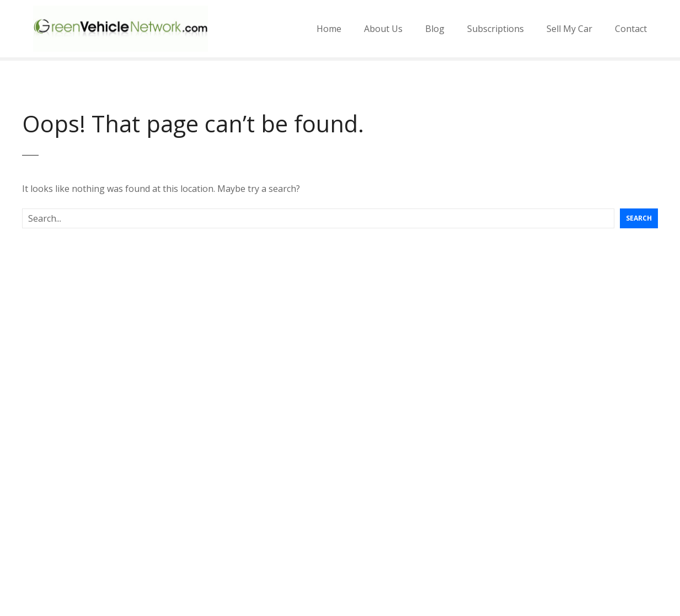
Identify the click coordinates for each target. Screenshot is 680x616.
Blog (435, 29)
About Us (383, 29)
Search (639, 218)
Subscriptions (496, 29)
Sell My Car (569, 29)
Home (329, 29)
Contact (631, 29)
